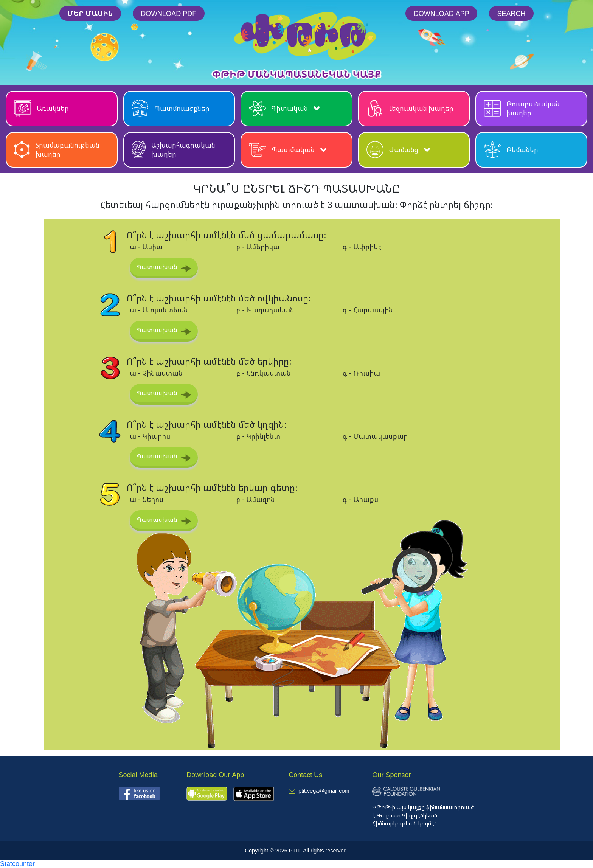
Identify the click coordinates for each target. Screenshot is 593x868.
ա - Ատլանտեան (159, 310)
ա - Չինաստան (156, 373)
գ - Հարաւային (368, 310)
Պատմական (288, 150)
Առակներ (41, 108)
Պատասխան (157, 267)
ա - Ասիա (146, 247)
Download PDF (168, 13)
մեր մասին (90, 13)
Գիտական (284, 108)
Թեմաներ (511, 150)
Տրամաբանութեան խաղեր (57, 150)
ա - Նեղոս (147, 499)
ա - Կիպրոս (150, 436)
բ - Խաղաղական (265, 310)
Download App (442, 13)
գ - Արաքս (360, 499)
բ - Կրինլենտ (258, 436)
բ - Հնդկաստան (263, 373)
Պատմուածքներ (171, 108)
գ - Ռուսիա (361, 373)
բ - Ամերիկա (258, 247)
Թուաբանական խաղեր (522, 108)
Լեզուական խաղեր (410, 108)
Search (512, 13)
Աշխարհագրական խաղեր (173, 150)
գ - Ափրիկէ (362, 247)
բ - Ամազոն (255, 499)
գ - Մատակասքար (375, 436)
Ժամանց (398, 150)
